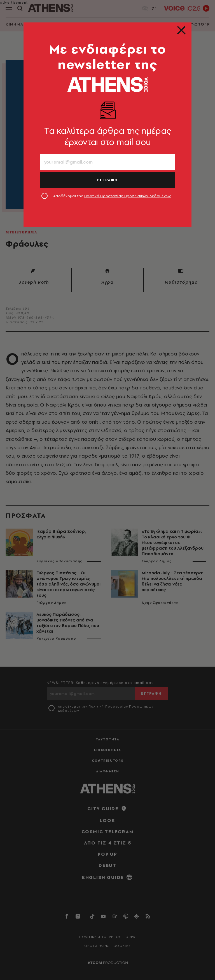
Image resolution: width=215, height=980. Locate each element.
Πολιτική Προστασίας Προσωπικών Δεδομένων (128, 196)
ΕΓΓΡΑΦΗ (107, 180)
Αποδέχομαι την (112, 196)
